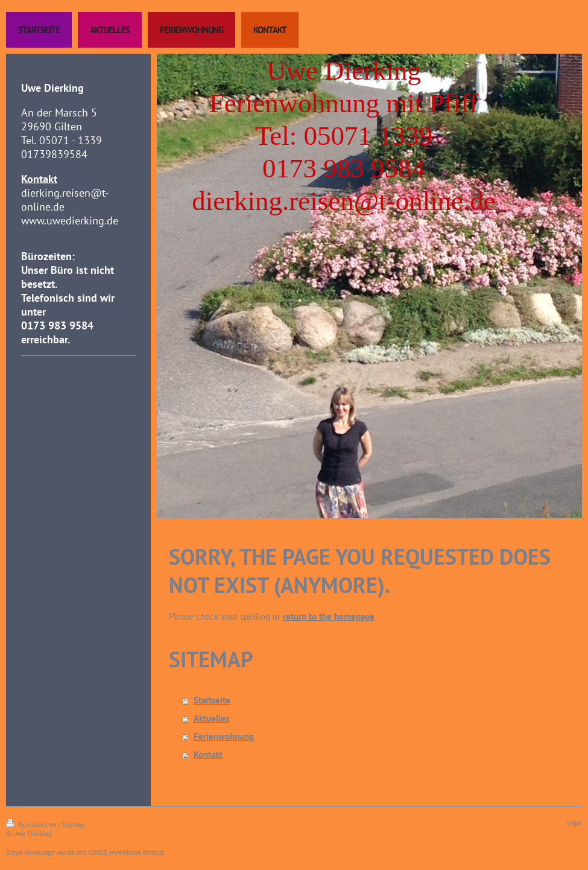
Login (574, 823)
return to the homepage (329, 616)
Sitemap (73, 825)
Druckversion (32, 825)
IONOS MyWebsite (115, 853)
